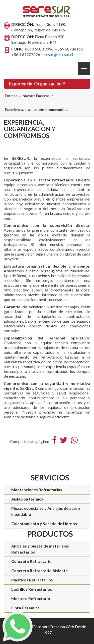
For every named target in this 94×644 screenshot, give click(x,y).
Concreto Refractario (31, 561)
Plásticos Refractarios (32, 580)
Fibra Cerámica (25, 608)
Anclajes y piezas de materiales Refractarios (40, 549)
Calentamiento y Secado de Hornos (44, 524)
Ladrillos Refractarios (32, 589)
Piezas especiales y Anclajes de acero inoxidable (46, 511)
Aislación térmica (27, 499)
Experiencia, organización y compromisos (37, 85)
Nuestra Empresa (36, 96)
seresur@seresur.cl (57, 54)
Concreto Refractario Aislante (39, 571)
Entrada (11, 96)
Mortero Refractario (31, 598)
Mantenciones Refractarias (37, 490)
